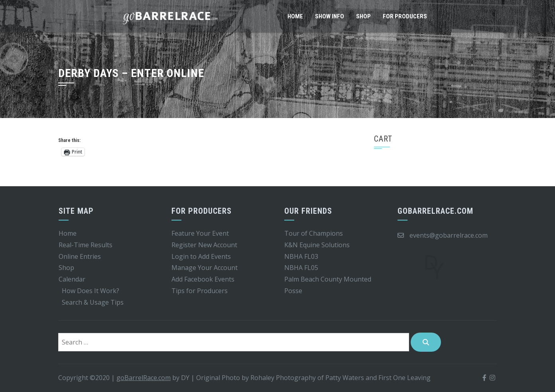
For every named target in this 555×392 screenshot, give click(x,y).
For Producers (405, 16)
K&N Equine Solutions (317, 245)
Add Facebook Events (203, 279)
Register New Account (204, 245)
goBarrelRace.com (144, 378)
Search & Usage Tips (93, 302)
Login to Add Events (201, 256)
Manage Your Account (205, 268)
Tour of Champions (314, 233)
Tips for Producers (200, 291)
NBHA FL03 (301, 256)
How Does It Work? (91, 291)
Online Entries (80, 256)
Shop (363, 16)
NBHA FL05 (301, 268)
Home (295, 16)
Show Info (330, 16)
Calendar (72, 279)
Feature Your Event (200, 233)
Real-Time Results (86, 245)
